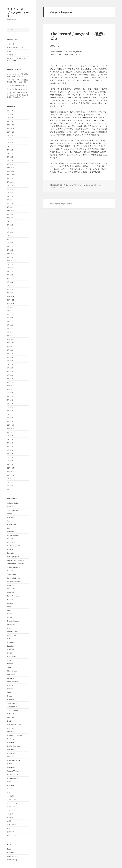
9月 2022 (10, 264)
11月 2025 (11, 128)
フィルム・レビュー (14, 807)
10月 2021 (11, 304)
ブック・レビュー (13, 810)
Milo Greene (11, 657)
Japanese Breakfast (14, 621)
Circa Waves (11, 571)
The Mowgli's (12, 739)
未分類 (9, 821)
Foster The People (13, 596)
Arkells (10, 514)
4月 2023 (10, 239)
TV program (11, 767)
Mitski (9, 660)
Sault (9, 692)
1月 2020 (10, 379)
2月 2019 (10, 418)
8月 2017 (10, 482)
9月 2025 (10, 136)
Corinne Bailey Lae (14, 578)
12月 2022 (11, 254)
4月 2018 (10, 454)
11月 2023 (11, 214)
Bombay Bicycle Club (14, 546)
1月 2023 (10, 250)
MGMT (9, 653)
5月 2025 (10, 150)
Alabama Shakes (13, 503)
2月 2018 (10, 461)
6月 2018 (10, 447)
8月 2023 (10, 225)
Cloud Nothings (12, 574)
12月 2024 (11, 168)
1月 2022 (10, 293)
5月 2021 (10, 321)
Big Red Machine (13, 535)
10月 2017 (11, 475)
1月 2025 (10, 164)
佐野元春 (10, 817)
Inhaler (10, 617)
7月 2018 (10, 443)
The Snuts (10, 750)
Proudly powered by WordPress (61, 204)
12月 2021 (11, 296)
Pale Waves (11, 675)
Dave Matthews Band (14, 582)
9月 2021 (10, 307)
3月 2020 (10, 372)
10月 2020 (11, 346)
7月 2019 (10, 400)
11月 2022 (11, 257)
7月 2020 (10, 357)
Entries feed (11, 853)
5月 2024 (10, 193)
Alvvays (10, 507)
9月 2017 (10, 479)
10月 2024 (11, 175)
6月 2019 (10, 404)
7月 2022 (10, 271)
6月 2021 (10, 318)
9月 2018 (10, 436)
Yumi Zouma (12, 789)
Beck (9, 528)
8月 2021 (10, 311)
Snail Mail (11, 700)
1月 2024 (10, 207)
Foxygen (10, 600)
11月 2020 (11, 343)
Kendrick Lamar (13, 632)
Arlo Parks (11, 517)
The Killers (11, 728)
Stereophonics (12, 707)
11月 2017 (11, 472)
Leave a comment (58, 187)
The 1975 (10, 721)
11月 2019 (11, 386)
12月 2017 (11, 468)
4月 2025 (10, 153)
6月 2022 (10, 275)
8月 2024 (10, 182)
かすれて (10, 55)
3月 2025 (10, 157)
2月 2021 (10, 332)
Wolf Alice (11, 785)
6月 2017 (10, 489)
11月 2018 (11, 429)
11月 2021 (11, 300)
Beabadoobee (12, 525)
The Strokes (11, 753)
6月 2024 (10, 189)
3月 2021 (10, 329)
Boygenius (11, 553)
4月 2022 (10, 282)
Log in (9, 849)
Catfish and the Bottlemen (16, 560)
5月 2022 (10, 279)
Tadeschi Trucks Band (15, 714)
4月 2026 (10, 111)
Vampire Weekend (13, 771)
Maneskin (10, 649)
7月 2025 (10, 143)
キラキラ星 (11, 44)
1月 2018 (10, 464)
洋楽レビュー (11, 825)
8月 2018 (10, 439)
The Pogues (11, 742)
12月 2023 (11, 211)
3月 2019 (10, 414)
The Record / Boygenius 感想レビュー (78, 36)
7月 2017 (10, 486)
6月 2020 (10, 361)
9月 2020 (10, 350)
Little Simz (11, 642)
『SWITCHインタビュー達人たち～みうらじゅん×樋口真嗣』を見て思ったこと (18, 95)
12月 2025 (11, 125)
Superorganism (12, 710)
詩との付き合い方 (21, 86)
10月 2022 (11, 261)
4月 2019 (10, 411)
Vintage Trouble (13, 775)
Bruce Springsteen (13, 557)
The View (10, 757)
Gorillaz (10, 603)
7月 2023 (10, 229)
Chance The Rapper (14, 567)
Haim (9, 607)
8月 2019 (10, 396)
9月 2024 (10, 178)
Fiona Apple (11, 592)
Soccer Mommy (12, 703)
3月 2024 (10, 200)
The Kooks (11, 732)
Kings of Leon (12, 635)
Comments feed (12, 856)
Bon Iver (10, 549)
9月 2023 (10, 221)
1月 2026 (10, 121)
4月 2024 (10, 196)
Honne (9, 610)
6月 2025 (10, 146)
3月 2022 (10, 286)
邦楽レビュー (11, 835)
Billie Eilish (11, 542)
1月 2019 (10, 421)
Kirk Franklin (12, 639)
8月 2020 (10, 354)
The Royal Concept (13, 746)
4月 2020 (10, 368)
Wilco (9, 782)
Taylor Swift (11, 717)
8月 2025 (10, 139)
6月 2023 (10, 232)
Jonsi (9, 628)
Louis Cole (11, 646)
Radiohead (11, 689)
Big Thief (10, 539)
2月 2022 (10, 289)
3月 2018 (10, 457)
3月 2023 (10, 243)
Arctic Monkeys (12, 510)
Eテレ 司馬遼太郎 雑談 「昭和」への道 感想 (17, 75)
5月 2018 (10, 450)
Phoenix (10, 685)
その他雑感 (11, 796)
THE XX (10, 764)
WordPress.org (12, 860)
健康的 (9, 51)
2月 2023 (10, 246)
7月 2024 (10, 186)
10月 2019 (11, 389)
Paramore (11, 678)
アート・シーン (12, 800)
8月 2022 (10, 268)
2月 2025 (10, 161)
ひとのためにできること (15, 48)
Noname (10, 664)
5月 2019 (10, 407)
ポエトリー (11, 814)
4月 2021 (10, 325)
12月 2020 (11, 339)
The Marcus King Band (15, 735)
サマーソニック (12, 803)
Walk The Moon (13, 778)
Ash (8, 521)
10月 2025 (11, 132)
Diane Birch (11, 589)
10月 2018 (11, 432)
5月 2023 (10, 236)
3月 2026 (10, 114)
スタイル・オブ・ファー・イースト (18, 13)
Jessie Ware (11, 625)
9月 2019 (10, 393)
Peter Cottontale (13, 682)
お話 (9, 792)
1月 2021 (10, 336)
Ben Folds (10, 532)
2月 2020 (10, 375)
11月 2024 (11, 171)
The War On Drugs (13, 760)
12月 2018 (11, 425)
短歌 (9, 828)
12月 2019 (11, 382)
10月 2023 (11, 218)
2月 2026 (10, 118)
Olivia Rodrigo (12, 671)
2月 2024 (10, 203)
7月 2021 (10, 314)
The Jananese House (14, 725)
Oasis (9, 667)
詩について (11, 832)
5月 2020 (10, 364)
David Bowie (11, 585)
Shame (9, 696)
